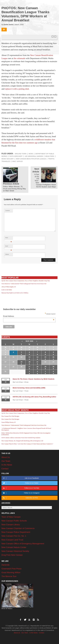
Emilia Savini (8, 25)
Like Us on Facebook (21, 478)
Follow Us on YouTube (21, 488)
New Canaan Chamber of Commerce (18, 528)
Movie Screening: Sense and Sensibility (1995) (29, 388)
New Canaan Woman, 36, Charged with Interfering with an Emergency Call (22, 441)
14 (37, 357)
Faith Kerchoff (16, 156)
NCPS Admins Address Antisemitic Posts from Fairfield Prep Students (21, 438)
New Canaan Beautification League (31, 159)
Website (7, 254)
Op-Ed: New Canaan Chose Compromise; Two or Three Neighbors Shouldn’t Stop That (26, 281)
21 (37, 362)
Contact (5, 469)
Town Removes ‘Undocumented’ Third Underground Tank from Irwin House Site (24, 284)
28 (21, 347)
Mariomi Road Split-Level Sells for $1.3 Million (15, 293)
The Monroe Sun (9, 576)
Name (9, 238)
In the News (7, 465)
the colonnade (19, 58)
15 (45, 357)
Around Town (21, 154)
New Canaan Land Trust (12, 540)
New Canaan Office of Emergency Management (23, 544)
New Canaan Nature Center (14, 547)
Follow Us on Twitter (20, 483)
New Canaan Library (11, 525)
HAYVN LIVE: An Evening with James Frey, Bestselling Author (34, 397)
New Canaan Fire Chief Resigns (10, 416)
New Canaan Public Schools (14, 521)
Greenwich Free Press (11, 569)
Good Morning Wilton (11, 572)
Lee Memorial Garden (34, 156)
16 (53, 357)
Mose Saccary (8, 159)
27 (13, 347)
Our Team (6, 461)
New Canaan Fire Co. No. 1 (14, 536)
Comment (8, 211)
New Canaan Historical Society (15, 551)
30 (37, 347)
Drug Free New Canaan (12, 555)
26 (5, 347)
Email (9, 247)
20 (29, 362)
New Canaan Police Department (16, 532)
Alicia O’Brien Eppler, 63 (9, 287)
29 (29, 347)
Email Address (29, 316)
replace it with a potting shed (17, 89)
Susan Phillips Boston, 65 (9, 422)
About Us (6, 457)
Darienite (5, 565)
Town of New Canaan (11, 517)
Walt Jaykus (17, 161)
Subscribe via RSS (20, 498)
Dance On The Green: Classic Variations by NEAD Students (34, 379)
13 (29, 357)
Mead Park (50, 156)
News (31, 154)
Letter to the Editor (7, 290)
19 (21, 362)
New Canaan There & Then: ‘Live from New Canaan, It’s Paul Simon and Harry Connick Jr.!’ (27, 444)
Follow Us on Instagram (21, 493)
